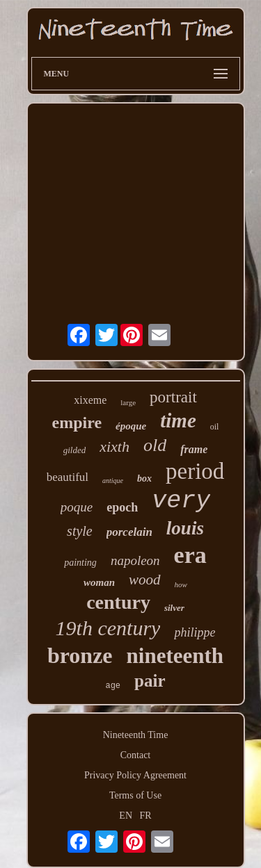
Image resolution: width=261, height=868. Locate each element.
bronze (80, 655)
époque (131, 426)
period (195, 471)
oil (215, 427)
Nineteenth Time (136, 735)
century (118, 602)
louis (185, 528)
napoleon (135, 560)
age (113, 686)
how (181, 584)
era (190, 555)
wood (145, 580)
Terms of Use (135, 795)
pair (150, 681)
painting (80, 563)
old (155, 445)
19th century (108, 628)
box (144, 478)
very (181, 501)
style (80, 531)
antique (113, 481)
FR (146, 816)
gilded (75, 450)
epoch (122, 507)
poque (77, 507)
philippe (195, 632)
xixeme (90, 400)
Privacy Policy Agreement (135, 775)
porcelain (129, 532)
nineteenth (175, 656)
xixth (114, 447)
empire (77, 423)
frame (194, 449)
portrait (173, 397)
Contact (136, 755)
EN (126, 816)
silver (174, 608)
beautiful (68, 477)
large (128, 402)
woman (99, 582)
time (178, 420)
